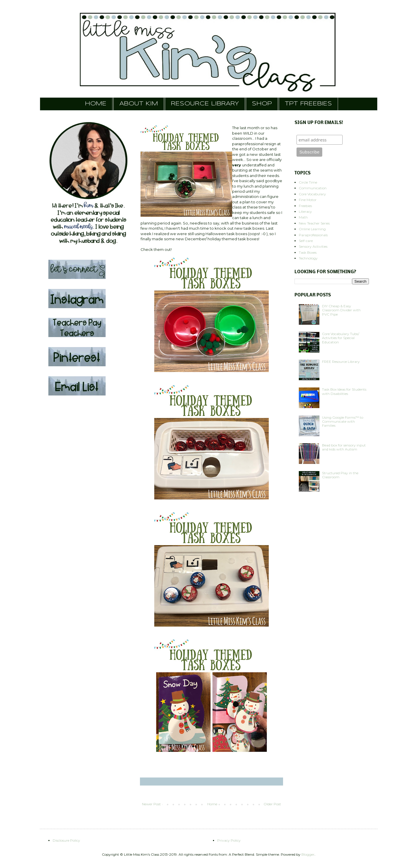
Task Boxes (308, 252)
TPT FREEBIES (308, 104)
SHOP (262, 104)
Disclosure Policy (66, 840)
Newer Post (151, 804)
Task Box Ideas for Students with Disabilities (344, 391)
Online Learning (312, 229)
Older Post (272, 804)
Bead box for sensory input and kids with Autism (344, 447)
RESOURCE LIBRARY (205, 104)
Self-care (306, 241)
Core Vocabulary (312, 194)
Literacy (305, 211)
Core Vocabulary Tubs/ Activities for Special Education (341, 338)
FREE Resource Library (341, 362)
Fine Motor (308, 200)
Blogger (308, 854)
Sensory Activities (313, 246)
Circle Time (308, 182)
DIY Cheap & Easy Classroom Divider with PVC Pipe (341, 310)
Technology (308, 258)
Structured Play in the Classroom (340, 475)
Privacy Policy (229, 840)
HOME (96, 104)
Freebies (305, 206)
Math (303, 217)
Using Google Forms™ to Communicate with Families (343, 422)
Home (212, 804)
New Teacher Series (314, 223)
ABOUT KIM (139, 104)
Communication (313, 188)
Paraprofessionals (313, 235)
